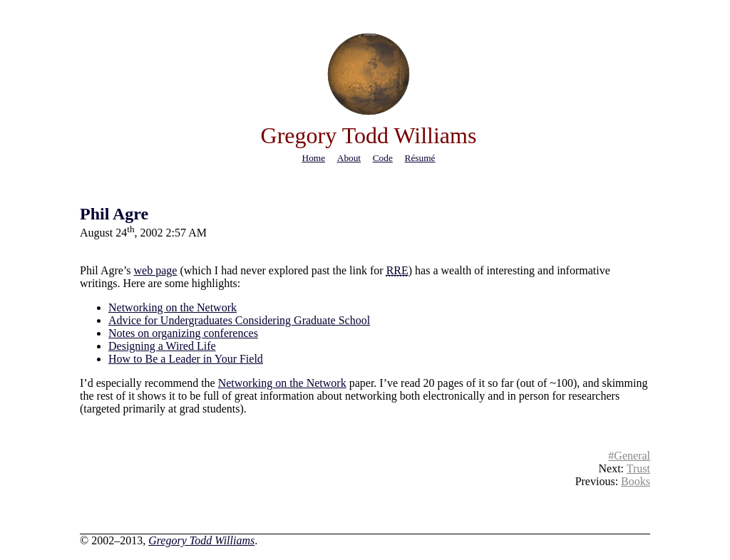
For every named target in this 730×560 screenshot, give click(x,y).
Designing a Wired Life (162, 346)
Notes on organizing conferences (183, 333)
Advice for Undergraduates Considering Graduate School (239, 320)
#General (629, 456)
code (383, 158)
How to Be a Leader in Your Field (186, 359)
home (314, 158)
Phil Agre (114, 214)
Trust (638, 468)
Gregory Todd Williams (201, 540)
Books (636, 481)
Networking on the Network (173, 307)
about (349, 158)
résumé (420, 158)
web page (156, 270)
